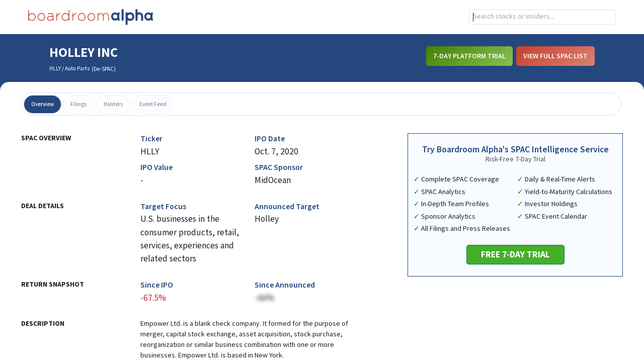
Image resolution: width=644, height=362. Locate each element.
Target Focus (163, 207)
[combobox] (542, 17)
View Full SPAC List (555, 56)
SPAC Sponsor (279, 168)
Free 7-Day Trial (515, 255)
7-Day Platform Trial (469, 56)
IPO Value (156, 168)
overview (43, 104)
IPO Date (270, 139)
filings (78, 104)
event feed (153, 104)
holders (113, 104)
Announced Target (287, 207)
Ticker (151, 139)
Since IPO (157, 285)
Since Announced (285, 285)
